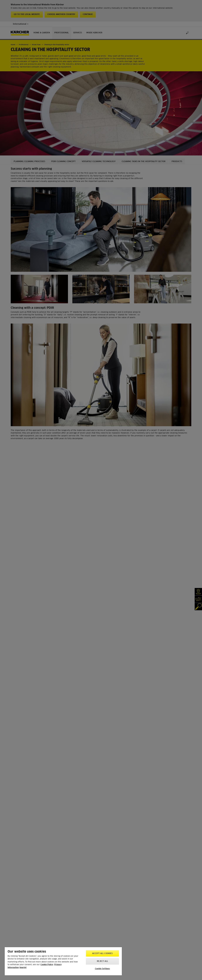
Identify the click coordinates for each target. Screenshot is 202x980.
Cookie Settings (102, 969)
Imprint (23, 968)
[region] (63, 961)
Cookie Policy (47, 965)
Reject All (102, 961)
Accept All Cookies (102, 954)
